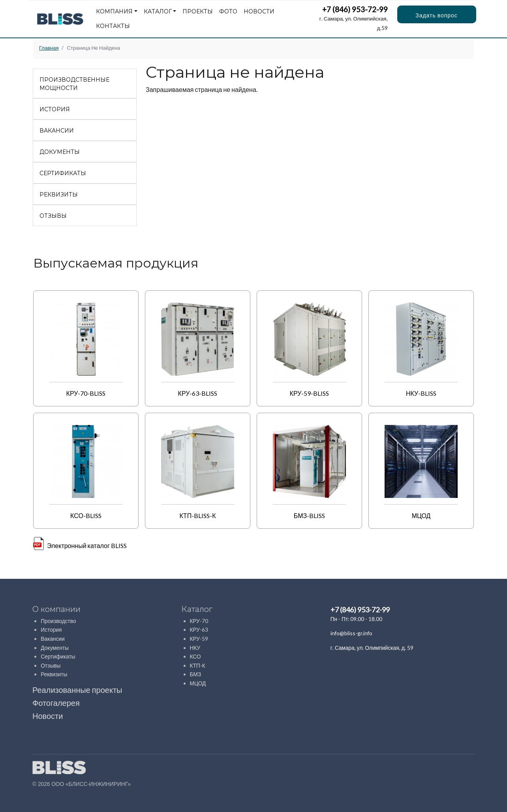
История (55, 109)
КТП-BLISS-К (198, 515)
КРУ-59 (199, 639)
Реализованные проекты (77, 690)
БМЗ (196, 674)
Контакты (113, 26)
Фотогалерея (56, 703)
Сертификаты (63, 173)
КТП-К (198, 665)
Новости (259, 11)
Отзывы (53, 216)
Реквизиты (59, 195)
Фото (228, 11)
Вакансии (57, 131)
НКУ (195, 648)
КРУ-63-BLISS (198, 393)
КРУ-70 (199, 621)
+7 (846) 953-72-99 (355, 9)
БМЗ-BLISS (310, 515)
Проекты (198, 11)
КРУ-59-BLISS (310, 393)
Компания (114, 11)
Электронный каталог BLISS (87, 545)
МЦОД (421, 515)
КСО (195, 656)
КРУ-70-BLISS (86, 393)
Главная (49, 48)
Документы (60, 152)
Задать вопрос (437, 15)
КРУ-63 (199, 630)
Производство (58, 621)
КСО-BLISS (86, 515)
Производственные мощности (74, 84)
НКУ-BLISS (421, 393)
